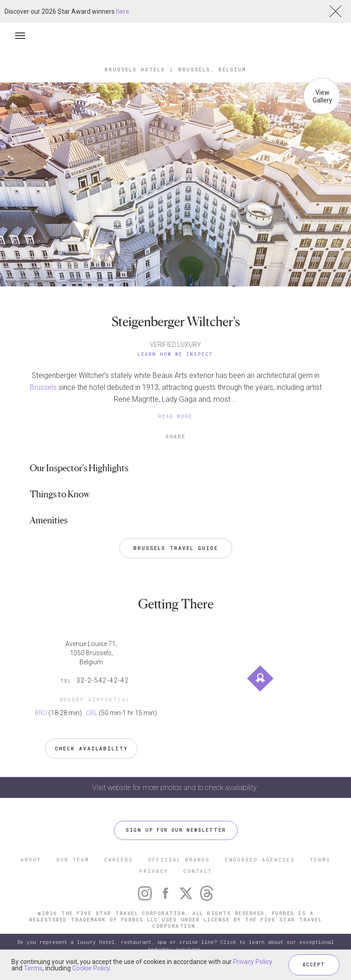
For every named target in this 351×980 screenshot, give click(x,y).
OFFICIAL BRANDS (179, 859)
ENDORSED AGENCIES (260, 859)
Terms (33, 968)
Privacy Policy (253, 962)
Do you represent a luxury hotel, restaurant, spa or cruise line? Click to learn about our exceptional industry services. (176, 945)
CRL (92, 713)
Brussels (43, 387)
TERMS (320, 859)
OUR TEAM (73, 859)
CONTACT (198, 871)
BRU (41, 713)
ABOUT (31, 859)
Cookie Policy (91, 968)
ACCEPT (314, 965)
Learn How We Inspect (175, 354)
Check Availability (91, 748)
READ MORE (175, 416)
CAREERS (119, 859)
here (123, 11)
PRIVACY (154, 871)
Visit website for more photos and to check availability (175, 788)
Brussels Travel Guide (176, 548)
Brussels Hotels (135, 69)
